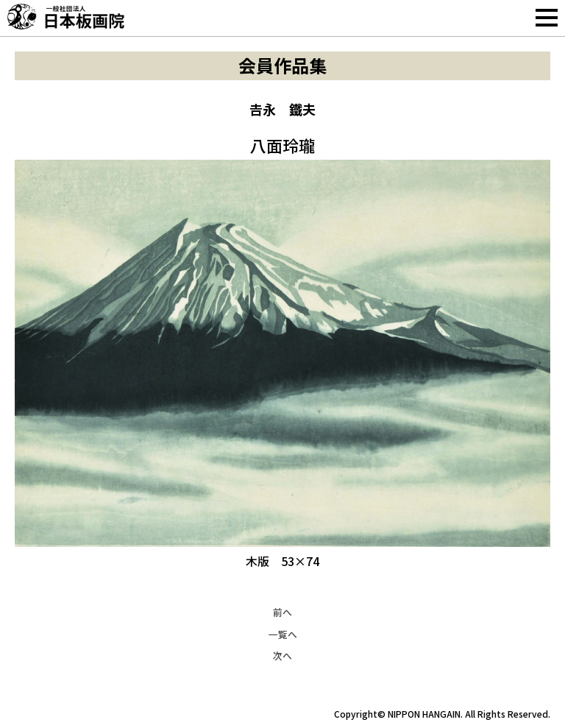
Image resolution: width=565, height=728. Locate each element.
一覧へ (283, 634)
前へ (282, 612)
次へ (282, 655)
